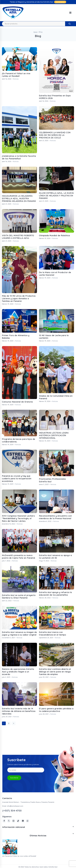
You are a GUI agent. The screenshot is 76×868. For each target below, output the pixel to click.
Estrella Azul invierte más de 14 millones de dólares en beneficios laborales (19, 711)
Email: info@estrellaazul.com (13, 806)
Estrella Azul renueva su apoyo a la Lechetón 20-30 (55, 557)
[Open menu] (70, 13)
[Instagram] (13, 821)
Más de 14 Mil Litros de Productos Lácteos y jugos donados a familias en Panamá (19, 298)
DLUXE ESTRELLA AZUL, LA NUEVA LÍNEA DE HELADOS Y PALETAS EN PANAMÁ (56, 196)
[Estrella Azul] (13, 13)
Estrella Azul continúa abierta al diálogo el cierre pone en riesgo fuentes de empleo (55, 672)
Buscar (70, 24)
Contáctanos (60, 2)
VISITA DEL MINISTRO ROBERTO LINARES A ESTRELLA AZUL (18, 237)
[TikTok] (18, 821)
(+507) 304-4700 (12, 811)
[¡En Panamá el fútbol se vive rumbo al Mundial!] (10, 847)
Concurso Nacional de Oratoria (17, 402)
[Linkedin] (23, 821)
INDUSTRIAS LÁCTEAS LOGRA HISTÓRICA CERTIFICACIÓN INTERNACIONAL (54, 435)
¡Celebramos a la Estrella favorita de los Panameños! (19, 157)
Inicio (35, 32)
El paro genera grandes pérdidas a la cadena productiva (56, 710)
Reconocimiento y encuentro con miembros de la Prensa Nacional (55, 517)
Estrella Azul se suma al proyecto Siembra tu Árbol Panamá (19, 596)
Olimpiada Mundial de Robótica (54, 235)
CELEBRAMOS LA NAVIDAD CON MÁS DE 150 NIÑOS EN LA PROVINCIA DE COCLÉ (55, 135)
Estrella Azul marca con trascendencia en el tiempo (52, 633)
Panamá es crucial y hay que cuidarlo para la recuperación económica (17, 479)
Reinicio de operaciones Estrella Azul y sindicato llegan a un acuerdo (18, 672)
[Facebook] (4, 821)
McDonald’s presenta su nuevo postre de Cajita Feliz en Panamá (18, 557)
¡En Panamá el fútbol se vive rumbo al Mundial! (16, 75)
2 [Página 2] (9, 723)
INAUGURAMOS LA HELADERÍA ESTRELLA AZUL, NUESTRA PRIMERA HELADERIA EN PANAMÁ (19, 198)
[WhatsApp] (28, 821)
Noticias (16, 79)
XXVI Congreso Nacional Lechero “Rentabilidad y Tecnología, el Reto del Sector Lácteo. (18, 518)
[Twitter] (9, 821)
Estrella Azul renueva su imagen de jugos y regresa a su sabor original (19, 633)
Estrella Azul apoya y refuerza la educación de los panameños (55, 594)
